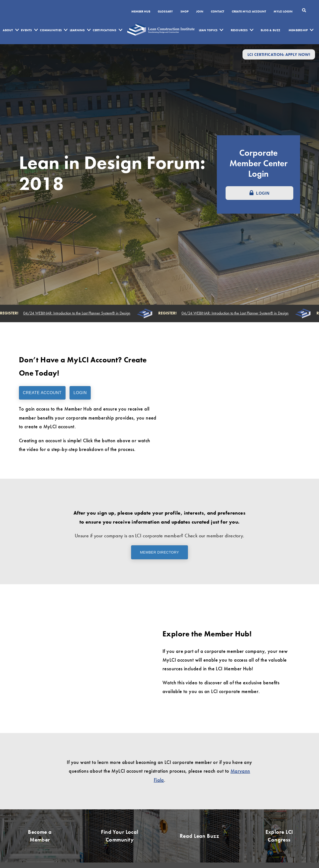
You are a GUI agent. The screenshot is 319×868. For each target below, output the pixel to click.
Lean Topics (208, 30)
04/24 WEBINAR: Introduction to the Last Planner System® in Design (77, 313)
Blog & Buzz (271, 30)
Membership (298, 30)
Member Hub (141, 12)
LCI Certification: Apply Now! (279, 54)
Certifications (105, 30)
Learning (77, 30)
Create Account (42, 393)
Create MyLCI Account (249, 12)
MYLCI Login (283, 12)
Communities (51, 30)
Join (200, 12)
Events (26, 30)
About (8, 30)
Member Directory (159, 552)
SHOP (185, 12)
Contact (218, 12)
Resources (239, 30)
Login (80, 393)
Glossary (165, 12)
